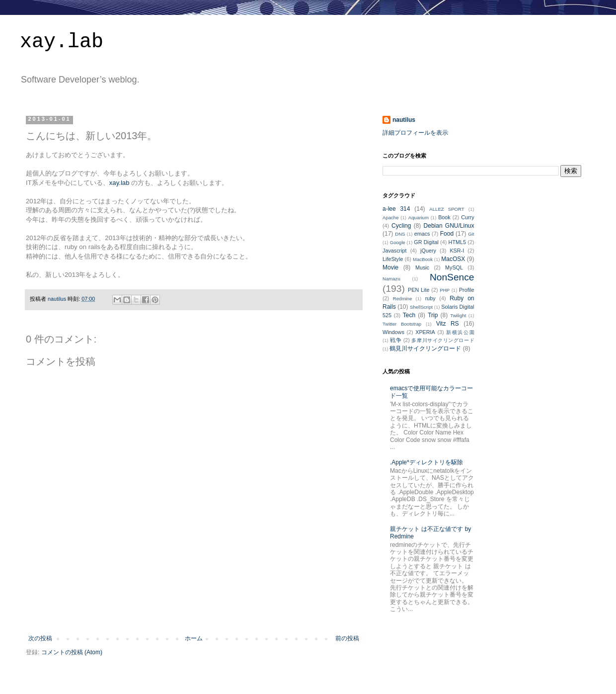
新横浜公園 (460, 332)
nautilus (404, 120)
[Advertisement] (194, 607)
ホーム (194, 638)
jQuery (428, 251)
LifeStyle (393, 259)
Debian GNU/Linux (449, 226)
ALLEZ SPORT (447, 209)
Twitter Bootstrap (402, 324)
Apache (391, 217)
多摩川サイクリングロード (443, 340)
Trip (433, 315)
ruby (430, 298)
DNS (400, 234)
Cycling (401, 226)
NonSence (452, 277)
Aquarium (419, 217)
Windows (393, 332)
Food (447, 234)
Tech (409, 315)
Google (398, 242)
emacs (422, 234)
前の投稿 (347, 638)
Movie (390, 267)
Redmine (402, 299)
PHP (445, 290)
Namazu (391, 279)
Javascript (395, 251)
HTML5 (457, 242)
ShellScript (421, 307)
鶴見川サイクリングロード (425, 348)
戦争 (396, 340)
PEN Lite (419, 290)
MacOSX (453, 259)
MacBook (423, 259)
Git (471, 234)
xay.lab (62, 42)
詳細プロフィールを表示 (415, 133)
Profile (467, 290)
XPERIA (425, 332)
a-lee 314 (396, 209)
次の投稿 (40, 638)
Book (444, 217)
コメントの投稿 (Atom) (72, 652)
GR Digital (426, 242)
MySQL (454, 267)
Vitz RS (448, 324)
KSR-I (457, 251)
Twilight (458, 315)
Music (422, 267)
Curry (467, 217)
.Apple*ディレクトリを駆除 (426, 462)
